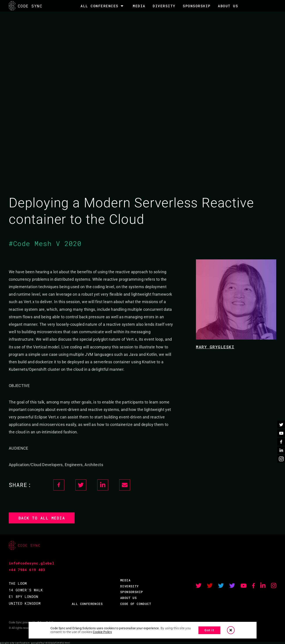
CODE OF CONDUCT (136, 604)
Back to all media (42, 518)
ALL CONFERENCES (87, 604)
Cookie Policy (102, 632)
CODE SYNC (26, 6)
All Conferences (99, 6)
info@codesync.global (31, 563)
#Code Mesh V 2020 (45, 243)
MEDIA (139, 6)
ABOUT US (128, 598)
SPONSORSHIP (197, 6)
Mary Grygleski (215, 347)
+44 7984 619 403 (27, 570)
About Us (228, 6)
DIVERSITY (164, 6)
